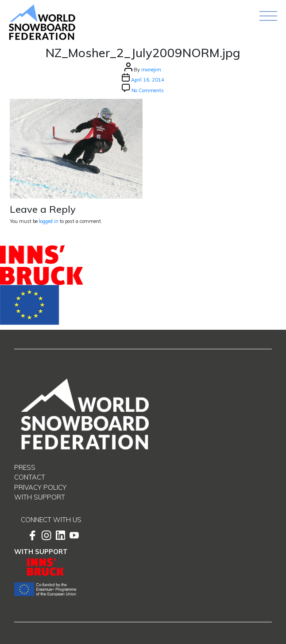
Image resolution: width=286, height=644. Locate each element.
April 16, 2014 (148, 80)
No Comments (148, 90)
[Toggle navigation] (268, 16)
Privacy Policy (40, 487)
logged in (49, 221)
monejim (151, 70)
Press (25, 467)
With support (40, 497)
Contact (30, 477)
